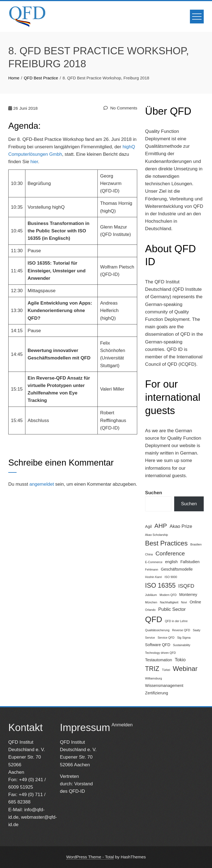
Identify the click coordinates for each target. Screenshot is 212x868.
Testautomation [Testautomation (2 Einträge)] (159, 660)
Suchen (154, 493)
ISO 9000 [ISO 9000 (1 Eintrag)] (171, 577)
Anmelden (122, 725)
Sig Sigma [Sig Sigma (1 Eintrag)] (184, 638)
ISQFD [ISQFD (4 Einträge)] (186, 586)
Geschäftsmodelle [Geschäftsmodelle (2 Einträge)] (177, 569)
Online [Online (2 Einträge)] (195, 602)
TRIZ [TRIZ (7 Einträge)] (152, 669)
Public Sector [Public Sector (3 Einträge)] (172, 609)
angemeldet (42, 484)
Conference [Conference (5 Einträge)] (170, 553)
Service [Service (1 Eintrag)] (150, 638)
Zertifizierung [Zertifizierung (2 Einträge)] (157, 693)
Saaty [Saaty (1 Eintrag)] (196, 630)
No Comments (120, 108)
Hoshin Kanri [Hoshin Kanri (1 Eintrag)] (154, 577)
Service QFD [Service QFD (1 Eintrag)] (166, 638)
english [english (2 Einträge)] (171, 562)
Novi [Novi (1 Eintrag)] (184, 602)
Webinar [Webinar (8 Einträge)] (185, 669)
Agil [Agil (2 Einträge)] (149, 526)
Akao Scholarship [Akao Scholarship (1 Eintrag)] (157, 535)
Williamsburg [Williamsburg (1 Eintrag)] (154, 678)
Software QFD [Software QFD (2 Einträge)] (158, 645)
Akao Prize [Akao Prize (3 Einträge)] (181, 526)
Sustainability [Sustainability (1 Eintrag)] (182, 645)
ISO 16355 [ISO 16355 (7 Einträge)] (161, 585)
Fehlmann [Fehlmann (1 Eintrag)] (152, 569)
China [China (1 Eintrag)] (149, 554)
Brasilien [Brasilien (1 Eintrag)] (196, 544)
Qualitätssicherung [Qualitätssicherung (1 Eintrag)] (157, 630)
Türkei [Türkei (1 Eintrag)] (166, 670)
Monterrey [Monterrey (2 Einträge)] (188, 595)
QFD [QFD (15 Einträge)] (154, 619)
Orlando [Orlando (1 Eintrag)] (150, 610)
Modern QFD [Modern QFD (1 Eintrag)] (168, 595)
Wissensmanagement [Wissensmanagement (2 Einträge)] (164, 686)
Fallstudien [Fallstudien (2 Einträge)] (190, 562)
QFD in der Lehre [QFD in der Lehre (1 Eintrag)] (176, 621)
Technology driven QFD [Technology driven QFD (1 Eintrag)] (161, 653)
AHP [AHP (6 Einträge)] (161, 526)
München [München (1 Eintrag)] (151, 602)
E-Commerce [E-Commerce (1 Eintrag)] (154, 562)
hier (34, 162)
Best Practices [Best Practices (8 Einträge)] (166, 543)
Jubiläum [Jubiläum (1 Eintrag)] (151, 595)
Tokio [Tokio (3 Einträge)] (180, 660)
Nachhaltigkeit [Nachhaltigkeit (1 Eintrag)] (169, 602)
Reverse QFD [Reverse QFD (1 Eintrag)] (181, 630)
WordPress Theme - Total (90, 857)
